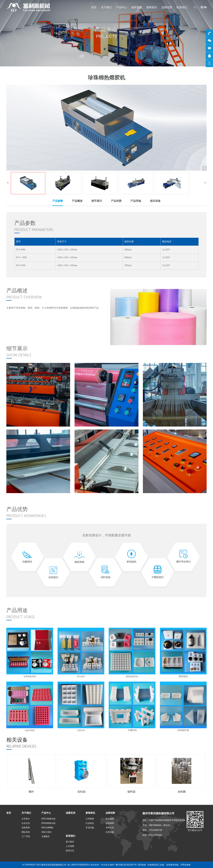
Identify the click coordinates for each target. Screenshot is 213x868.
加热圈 (182, 792)
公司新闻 (90, 819)
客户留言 (70, 842)
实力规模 (110, 819)
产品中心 (121, 7)
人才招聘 (70, 846)
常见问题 (90, 828)
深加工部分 (47, 832)
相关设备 (155, 201)
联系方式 (70, 851)
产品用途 (136, 201)
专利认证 (110, 828)
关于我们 (106, 7)
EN (205, 7)
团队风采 (26, 832)
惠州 (112, 865)
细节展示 (97, 201)
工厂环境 (26, 836)
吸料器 (131, 792)
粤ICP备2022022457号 (126, 865)
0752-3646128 (155, 830)
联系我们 (182, 7)
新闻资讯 (152, 7)
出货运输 (110, 832)
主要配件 (46, 836)
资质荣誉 (26, 828)
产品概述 (77, 201)
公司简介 (26, 819)
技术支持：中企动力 (100, 865)
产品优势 (116, 201)
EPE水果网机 (47, 828)
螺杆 (31, 792)
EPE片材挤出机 (48, 819)
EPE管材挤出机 (48, 823)
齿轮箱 (82, 792)
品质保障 (110, 823)
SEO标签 (142, 865)
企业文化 (26, 823)
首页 (94, 7)
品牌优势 (167, 7)
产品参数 (58, 201)
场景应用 (137, 7)
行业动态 (90, 823)
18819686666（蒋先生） (160, 825)
